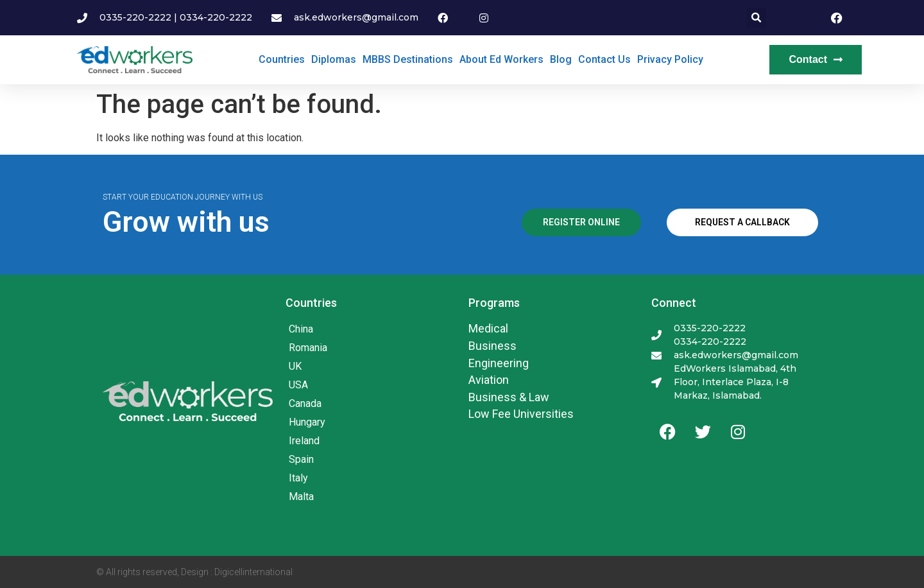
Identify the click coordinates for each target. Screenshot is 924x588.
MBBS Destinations (408, 59)
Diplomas (334, 59)
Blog (561, 59)
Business (492, 346)
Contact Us (604, 59)
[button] (756, 18)
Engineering (499, 363)
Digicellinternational (253, 572)
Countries (282, 59)
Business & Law (509, 397)
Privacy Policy (670, 59)
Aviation (489, 380)
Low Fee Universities (521, 414)
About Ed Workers (501, 59)
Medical (488, 328)
